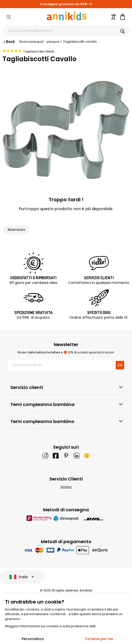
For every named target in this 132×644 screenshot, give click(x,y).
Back (9, 42)
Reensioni (16, 230)
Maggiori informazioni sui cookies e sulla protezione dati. (51, 626)
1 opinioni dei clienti (39, 51)
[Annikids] (67, 16)
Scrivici (66, 487)
